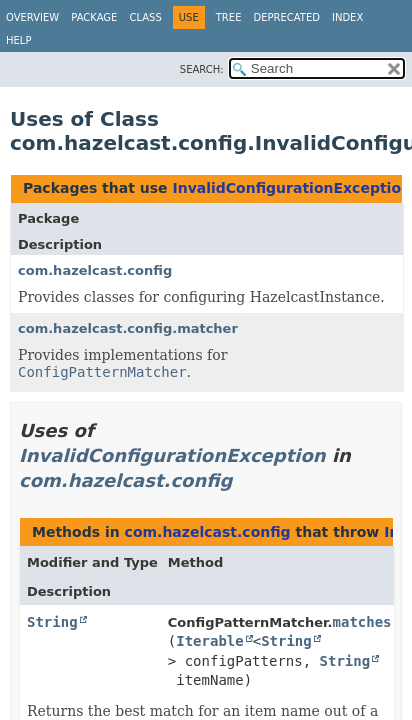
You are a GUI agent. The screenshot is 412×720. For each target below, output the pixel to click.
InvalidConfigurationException (291, 188)
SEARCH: (202, 69)
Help (18, 40)
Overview (32, 17)
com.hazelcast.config (95, 270)
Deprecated (286, 17)
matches (362, 622)
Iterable (209, 641)
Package (94, 17)
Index (347, 17)
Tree (229, 17)
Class (145, 17)
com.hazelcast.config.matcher (128, 328)
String (52, 622)
